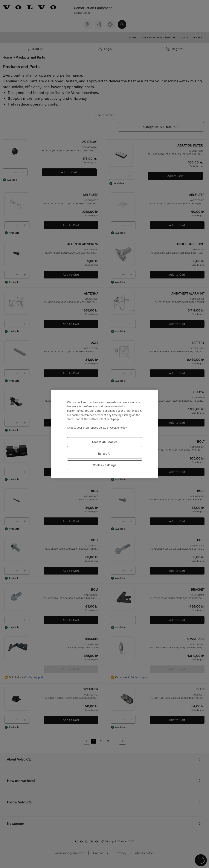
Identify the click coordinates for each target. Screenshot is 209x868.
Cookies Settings (105, 465)
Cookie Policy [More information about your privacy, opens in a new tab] (118, 428)
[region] (105, 434)
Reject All (105, 454)
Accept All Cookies (105, 442)
